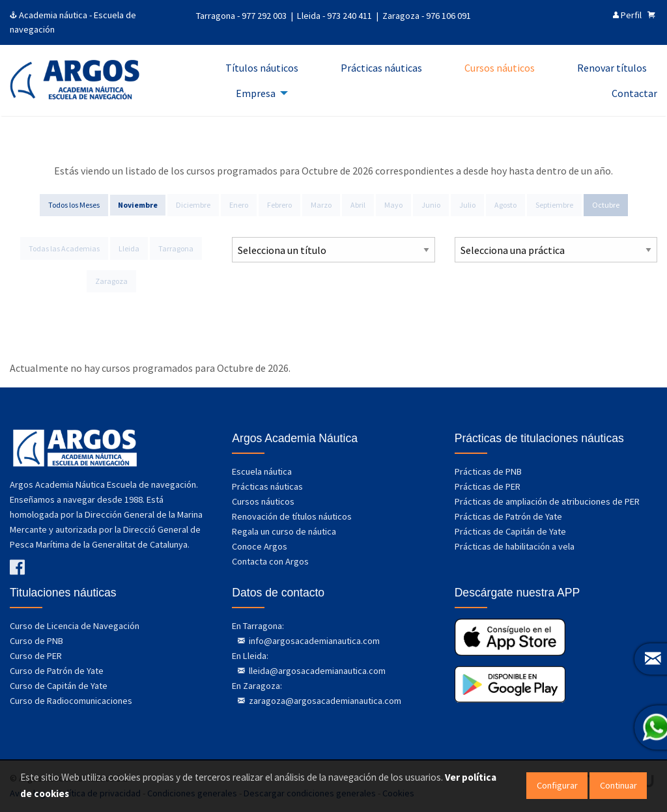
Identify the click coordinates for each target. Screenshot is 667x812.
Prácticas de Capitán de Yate (510, 531)
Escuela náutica (262, 471)
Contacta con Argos (270, 561)
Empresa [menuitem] (256, 93)
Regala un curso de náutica (284, 531)
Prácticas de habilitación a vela (515, 546)
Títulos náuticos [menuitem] (262, 68)
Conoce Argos (260, 546)
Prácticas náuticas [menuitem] (381, 68)
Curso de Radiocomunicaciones (71, 701)
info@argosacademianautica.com (313, 641)
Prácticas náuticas (267, 486)
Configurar (557, 785)
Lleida (129, 248)
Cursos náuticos (263, 501)
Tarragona (176, 248)
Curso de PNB (36, 641)
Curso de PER (36, 656)
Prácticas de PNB (488, 471)
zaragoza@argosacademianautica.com (324, 701)
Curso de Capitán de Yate (59, 686)
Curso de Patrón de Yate (57, 671)
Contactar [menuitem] (634, 93)
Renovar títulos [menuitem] (612, 68)
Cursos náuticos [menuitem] (500, 68)
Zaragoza (111, 281)
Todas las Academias (64, 248)
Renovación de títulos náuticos (292, 516)
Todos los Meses (74, 205)
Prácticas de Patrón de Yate (508, 516)
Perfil (627, 15)
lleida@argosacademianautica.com (316, 671)
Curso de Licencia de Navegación (75, 626)
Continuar (618, 785)
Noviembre (138, 205)
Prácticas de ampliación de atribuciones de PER (547, 501)
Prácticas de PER (488, 486)
